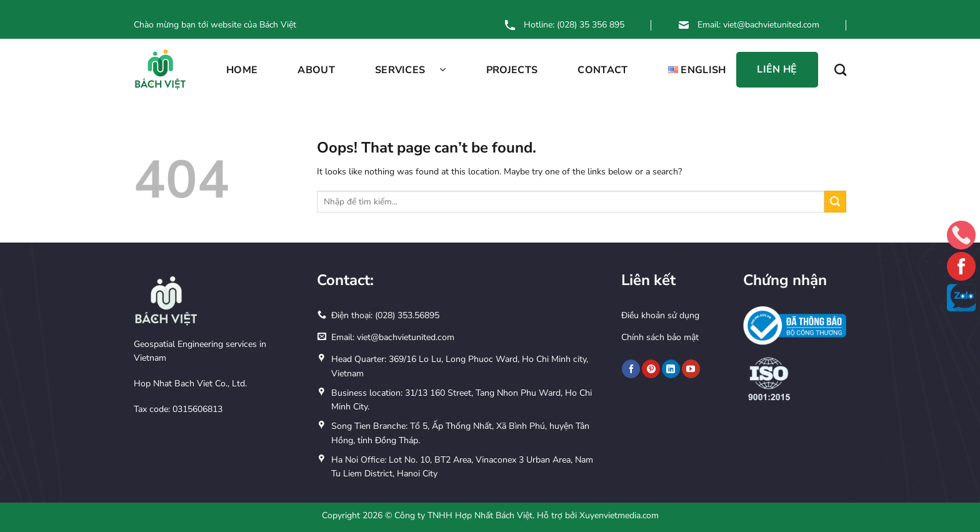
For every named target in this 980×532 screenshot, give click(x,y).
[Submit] (835, 202)
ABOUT (316, 70)
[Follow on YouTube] (691, 369)
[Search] (840, 70)
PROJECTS (512, 70)
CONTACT (602, 70)
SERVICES (411, 70)
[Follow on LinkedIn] (671, 369)
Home (242, 70)
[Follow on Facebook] (631, 369)
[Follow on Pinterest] (651, 369)
